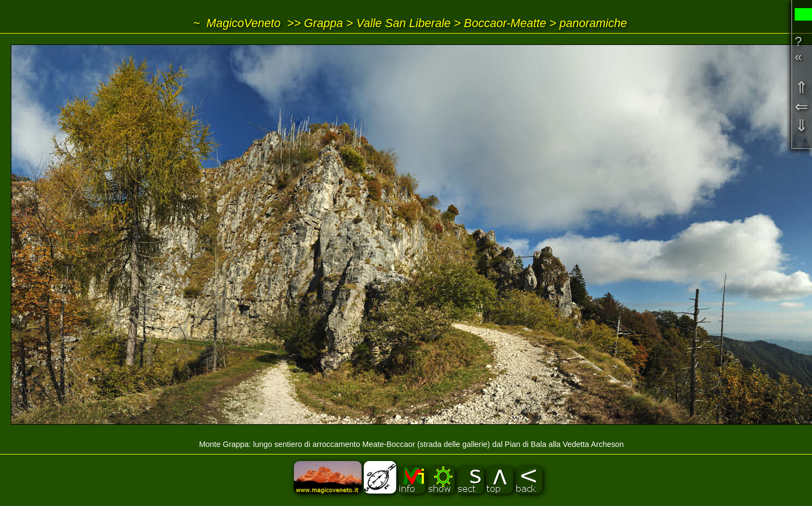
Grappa (324, 23)
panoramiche (594, 23)
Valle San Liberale (403, 23)
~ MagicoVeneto (237, 23)
